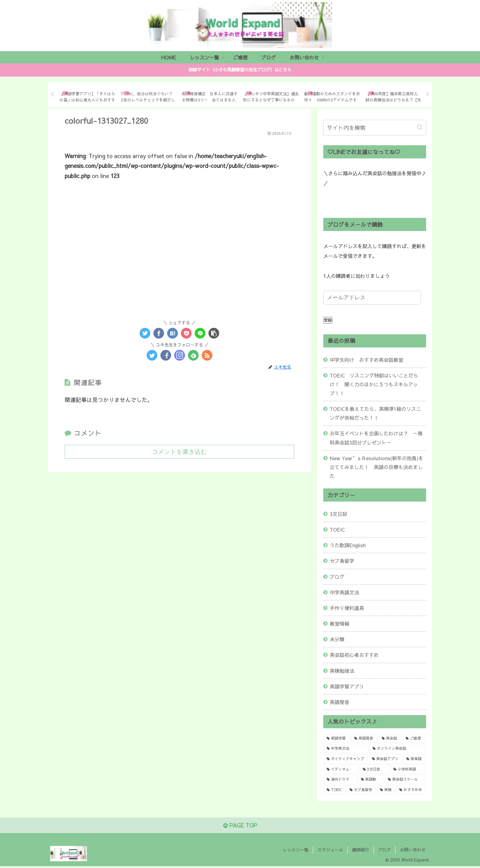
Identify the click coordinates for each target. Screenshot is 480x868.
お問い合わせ (413, 850)
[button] (420, 127)
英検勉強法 (342, 671)
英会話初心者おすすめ (354, 655)
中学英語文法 (344, 592)
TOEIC (337, 529)
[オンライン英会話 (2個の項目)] (398, 749)
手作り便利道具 (347, 608)
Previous (52, 94)
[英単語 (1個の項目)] (414, 759)
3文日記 (338, 514)
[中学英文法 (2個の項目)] (346, 749)
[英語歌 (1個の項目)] (371, 779)
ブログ (337, 577)
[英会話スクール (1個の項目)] (405, 779)
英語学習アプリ (347, 686)
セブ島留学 (342, 561)
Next (428, 94)
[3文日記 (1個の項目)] (375, 769)
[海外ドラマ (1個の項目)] (340, 779)
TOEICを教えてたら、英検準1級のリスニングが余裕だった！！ (375, 413)
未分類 (337, 639)
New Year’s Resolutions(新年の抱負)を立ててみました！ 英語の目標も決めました (377, 467)
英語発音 (339, 702)
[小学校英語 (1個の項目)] (408, 769)
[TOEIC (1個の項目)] (335, 790)
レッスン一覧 (296, 850)
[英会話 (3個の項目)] (390, 738)
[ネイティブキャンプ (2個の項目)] (346, 759)
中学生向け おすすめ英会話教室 (366, 360)
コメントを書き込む (179, 452)
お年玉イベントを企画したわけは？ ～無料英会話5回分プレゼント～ (376, 438)
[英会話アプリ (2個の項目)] (386, 759)
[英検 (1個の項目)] (386, 790)
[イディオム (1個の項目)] (341, 769)
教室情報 (339, 624)
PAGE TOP (240, 825)
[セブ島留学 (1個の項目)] (361, 790)
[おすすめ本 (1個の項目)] (411, 790)
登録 (328, 320)
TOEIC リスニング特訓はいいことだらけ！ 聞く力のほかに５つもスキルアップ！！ (374, 384)
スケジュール (330, 850)
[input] (375, 128)
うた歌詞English (348, 545)
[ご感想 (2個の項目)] (414, 738)
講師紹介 (361, 850)
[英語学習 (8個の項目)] (337, 738)
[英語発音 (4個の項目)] (365, 738)
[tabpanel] (88, 93)
